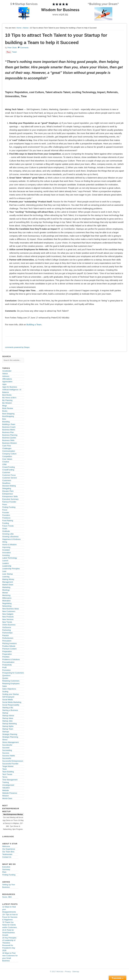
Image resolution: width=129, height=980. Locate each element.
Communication (9, 451)
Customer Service (9, 478)
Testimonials (7, 854)
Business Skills (8, 440)
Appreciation (7, 382)
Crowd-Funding (8, 467)
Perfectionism (8, 638)
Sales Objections (9, 689)
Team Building (8, 772)
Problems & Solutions (11, 659)
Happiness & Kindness (11, 539)
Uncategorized (8, 785)
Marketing (6, 587)
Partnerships (7, 633)
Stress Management (10, 742)
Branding (6, 422)
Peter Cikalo (12, 48)
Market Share (8, 585)
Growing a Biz (8, 534)
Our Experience (9, 849)
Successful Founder (10, 764)
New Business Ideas (11, 609)
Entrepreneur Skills (10, 496)
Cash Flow (7, 446)
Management (8, 582)
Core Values (7, 459)
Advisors (6, 376)
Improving (6, 547)
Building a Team (34, 324)
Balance (6, 392)
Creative (6, 462)
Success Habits (9, 756)
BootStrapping (8, 416)
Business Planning (10, 435)
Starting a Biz (8, 708)
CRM (4, 464)
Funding (6, 523)
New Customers (9, 611)
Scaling (5, 692)
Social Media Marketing (12, 702)
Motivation (6, 601)
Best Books (7, 395)
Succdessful (7, 745)
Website (6, 790)
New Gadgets (8, 614)
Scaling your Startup (10, 694)
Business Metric (9, 430)
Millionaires (7, 598)
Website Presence (10, 793)
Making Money (8, 579)
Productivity (7, 665)
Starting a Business (10, 710)
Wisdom (6, 796)
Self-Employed (8, 697)
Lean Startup (7, 574)
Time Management (10, 780)
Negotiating (7, 603)
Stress (5, 740)
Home (19, 28)
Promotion (6, 670)
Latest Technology (10, 558)
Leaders (6, 563)
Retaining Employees (11, 683)
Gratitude (6, 531)
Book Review (8, 408)
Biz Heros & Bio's (9, 398)
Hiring (5, 542)
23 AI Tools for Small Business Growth (8, 933)
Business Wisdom (9, 443)
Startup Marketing (9, 724)
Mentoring (6, 595)
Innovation (6, 553)
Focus (5, 510)
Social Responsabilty (11, 705)
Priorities (6, 657)
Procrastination (8, 662)
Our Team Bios (8, 852)
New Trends (7, 622)
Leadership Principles (11, 569)
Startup (5, 713)
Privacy (68, 971)
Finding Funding (9, 507)
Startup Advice (8, 716)
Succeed (6, 748)
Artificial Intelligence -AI (12, 390)
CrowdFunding (8, 470)
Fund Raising (8, 521)
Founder (6, 512)
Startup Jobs (7, 721)
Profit (4, 667)
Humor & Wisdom (9, 545)
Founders (6, 515)
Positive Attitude (9, 646)
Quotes (5, 678)
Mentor (5, 593)
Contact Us (7, 857)
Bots (4, 419)
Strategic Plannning (10, 737)
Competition (7, 456)
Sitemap (76, 971)
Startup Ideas (8, 718)
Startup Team (8, 729)
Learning (6, 577)
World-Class (7, 798)
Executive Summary (10, 499)
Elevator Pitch (8, 491)
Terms (5, 777)
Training (5, 782)
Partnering (6, 630)
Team (4, 769)
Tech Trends (7, 774)
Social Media (7, 700)
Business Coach (9, 427)
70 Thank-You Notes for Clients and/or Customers (9, 925)
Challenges (7, 448)
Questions (6, 675)
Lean (4, 571)
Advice (26, 28)
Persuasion (7, 641)
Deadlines (6, 483)
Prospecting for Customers (13, 673)
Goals (5, 529)
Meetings (6, 590)
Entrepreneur (8, 494)
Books (5, 411)
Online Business (9, 625)
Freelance (6, 518)
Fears (5, 504)
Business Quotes (9, 438)
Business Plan (8, 432)
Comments (24, 48)
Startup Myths (8, 726)
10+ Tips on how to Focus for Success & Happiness (10, 917)
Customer (6, 472)
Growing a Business (10, 537)
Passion (5, 635)
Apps (4, 384)
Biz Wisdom (7, 403)
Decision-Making (9, 486)
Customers (7, 480)
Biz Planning (7, 400)
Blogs (5, 406)
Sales (5, 686)
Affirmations (7, 379)
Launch (5, 561)
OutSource (7, 627)
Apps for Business (10, 387)
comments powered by (17, 347)
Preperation (7, 654)
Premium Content (9, 649)
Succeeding (7, 750)
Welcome (6, 846)
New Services (8, 619)
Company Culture (9, 454)
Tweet (14, 52)
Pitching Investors (9, 643)
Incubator (6, 550)
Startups (6, 732)
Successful (7, 758)
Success (6, 753)
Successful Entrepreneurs (13, 761)
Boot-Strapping (8, 414)
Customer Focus (9, 475)
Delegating (7, 488)
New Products (8, 617)
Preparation (7, 651)
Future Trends (8, 526)
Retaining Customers (11, 681)
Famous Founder (9, 502)
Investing (6, 555)
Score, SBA (7, 897)
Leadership (7, 566)
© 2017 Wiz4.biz (57, 971)
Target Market (8, 766)
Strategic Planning (10, 734)
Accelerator (7, 371)
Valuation (6, 788)
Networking (7, 606)
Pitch (4, 872)
